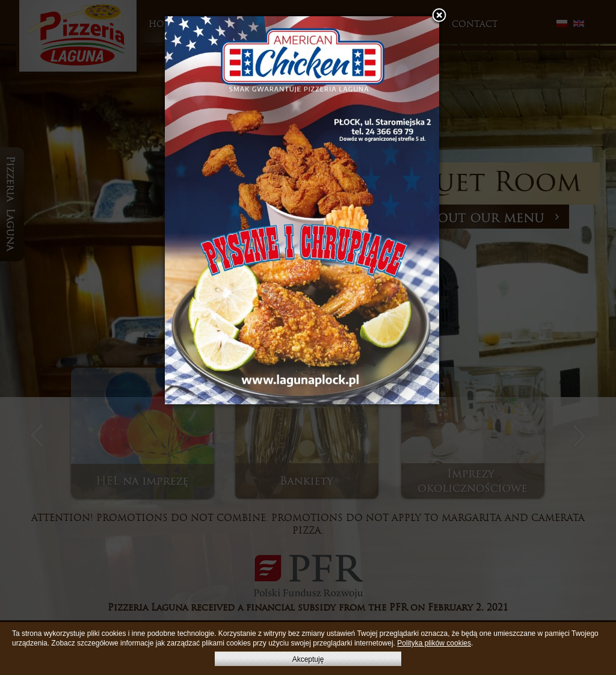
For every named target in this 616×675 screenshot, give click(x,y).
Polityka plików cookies (434, 643)
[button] (439, 16)
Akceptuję (308, 659)
